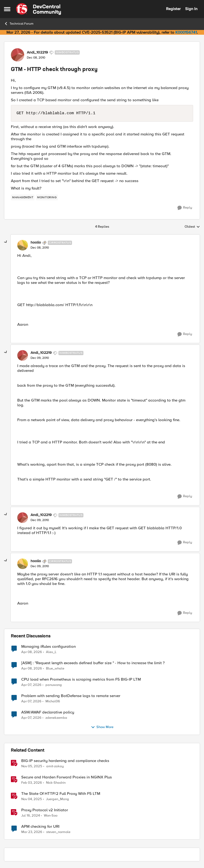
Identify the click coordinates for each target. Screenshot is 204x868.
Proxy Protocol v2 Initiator (45, 810)
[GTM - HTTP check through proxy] (40, 248)
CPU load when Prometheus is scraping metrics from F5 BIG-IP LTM (81, 679)
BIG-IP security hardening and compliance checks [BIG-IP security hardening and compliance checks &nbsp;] (65, 761)
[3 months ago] (32, 652)
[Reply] (185, 208)
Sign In (191, 9)
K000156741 (186, 32)
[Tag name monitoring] (47, 197)
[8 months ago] (32, 766)
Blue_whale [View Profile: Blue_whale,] (55, 668)
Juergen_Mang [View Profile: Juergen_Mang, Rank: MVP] (58, 799)
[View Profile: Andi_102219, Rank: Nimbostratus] (18, 55)
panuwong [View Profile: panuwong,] (54, 685)
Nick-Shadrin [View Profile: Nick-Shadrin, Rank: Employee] (56, 783)
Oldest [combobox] (192, 227)
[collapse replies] (6, 242)
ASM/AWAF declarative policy (48, 712)
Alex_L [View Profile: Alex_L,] (51, 652)
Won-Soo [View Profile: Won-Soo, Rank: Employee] (51, 815)
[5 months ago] (32, 783)
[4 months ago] (32, 832)
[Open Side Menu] (7, 9)
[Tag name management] (23, 197)
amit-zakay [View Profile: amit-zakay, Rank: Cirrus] (55, 766)
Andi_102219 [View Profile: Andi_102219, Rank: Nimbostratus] (37, 52)
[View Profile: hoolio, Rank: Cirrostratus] (23, 245)
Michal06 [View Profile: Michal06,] (53, 701)
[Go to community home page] (39, 9)
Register (173, 9)
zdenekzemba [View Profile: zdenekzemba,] (56, 718)
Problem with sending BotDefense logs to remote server (71, 696)
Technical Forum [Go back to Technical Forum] (19, 24)
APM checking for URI (40, 827)
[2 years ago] (31, 816)
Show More (102, 727)
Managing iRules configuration (48, 647)
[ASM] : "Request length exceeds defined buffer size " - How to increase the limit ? (93, 663)
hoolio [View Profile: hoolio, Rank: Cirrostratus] (36, 243)
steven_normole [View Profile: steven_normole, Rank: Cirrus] (58, 832)
